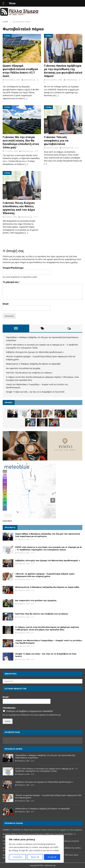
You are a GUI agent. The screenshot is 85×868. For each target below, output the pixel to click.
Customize (17, 857)
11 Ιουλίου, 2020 (11, 151)
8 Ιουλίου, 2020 (52, 148)
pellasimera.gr (29, 80)
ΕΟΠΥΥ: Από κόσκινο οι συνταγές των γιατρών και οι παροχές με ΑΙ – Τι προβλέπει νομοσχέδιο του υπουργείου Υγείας (48, 548)
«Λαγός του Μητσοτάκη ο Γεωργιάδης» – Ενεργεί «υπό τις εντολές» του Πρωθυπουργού (49, 642)
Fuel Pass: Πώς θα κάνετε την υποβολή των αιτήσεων (29, 373)
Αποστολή (9, 316)
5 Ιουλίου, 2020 (11, 217)
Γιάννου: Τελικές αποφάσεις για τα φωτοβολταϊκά (56, 140)
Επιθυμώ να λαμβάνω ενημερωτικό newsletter (30, 711)
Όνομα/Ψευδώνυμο (13, 268)
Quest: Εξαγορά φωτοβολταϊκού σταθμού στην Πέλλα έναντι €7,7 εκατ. (20, 71)
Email (6, 304)
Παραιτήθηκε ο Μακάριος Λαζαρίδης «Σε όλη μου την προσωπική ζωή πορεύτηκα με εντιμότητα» (48, 535)
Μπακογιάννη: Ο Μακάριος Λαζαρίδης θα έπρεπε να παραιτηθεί (33, 364)
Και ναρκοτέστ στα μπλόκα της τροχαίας (23, 368)
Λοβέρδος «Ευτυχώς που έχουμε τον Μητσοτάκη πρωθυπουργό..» (35, 352)
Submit (8, 721)
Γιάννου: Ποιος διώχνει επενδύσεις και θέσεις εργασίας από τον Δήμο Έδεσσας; (19, 208)
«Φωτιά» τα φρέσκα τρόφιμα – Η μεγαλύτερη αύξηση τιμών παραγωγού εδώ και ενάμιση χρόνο (45, 575)
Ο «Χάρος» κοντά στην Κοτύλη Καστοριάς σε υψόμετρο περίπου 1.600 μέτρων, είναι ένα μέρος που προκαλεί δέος (47, 628)
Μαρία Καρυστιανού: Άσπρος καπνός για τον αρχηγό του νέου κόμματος (53, 830)
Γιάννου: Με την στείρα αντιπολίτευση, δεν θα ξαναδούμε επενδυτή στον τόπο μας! (21, 142)
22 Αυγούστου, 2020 (54, 80)
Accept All (52, 857)
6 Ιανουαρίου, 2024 (12, 80)
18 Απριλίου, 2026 (23, 539)
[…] (26, 98)
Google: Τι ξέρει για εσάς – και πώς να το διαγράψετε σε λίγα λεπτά (35, 392)
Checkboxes (10, 708)
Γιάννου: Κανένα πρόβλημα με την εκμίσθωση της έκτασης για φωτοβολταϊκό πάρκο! (63, 71)
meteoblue (7, 521)
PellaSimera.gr (71, 80)
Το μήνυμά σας (11, 282)
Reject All (35, 857)
